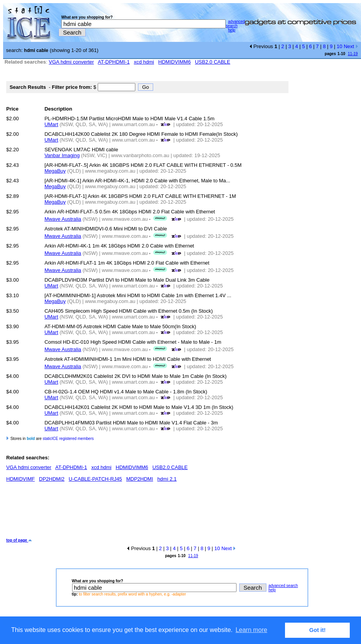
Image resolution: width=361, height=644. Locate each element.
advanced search (235, 24)
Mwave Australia (63, 219)
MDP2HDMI (139, 479)
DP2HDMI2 (52, 479)
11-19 (353, 54)
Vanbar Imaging (62, 155)
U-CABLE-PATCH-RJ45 (95, 479)
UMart (51, 124)
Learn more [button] (251, 630)
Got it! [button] (318, 630)
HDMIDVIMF (21, 479)
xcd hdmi (144, 62)
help (232, 30)
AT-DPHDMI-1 (114, 62)
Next (351, 46)
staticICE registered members (68, 439)
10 (339, 46)
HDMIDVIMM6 (174, 62)
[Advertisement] (147, 513)
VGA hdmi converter (71, 62)
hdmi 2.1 (167, 479)
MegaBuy (55, 171)
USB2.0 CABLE (213, 62)
